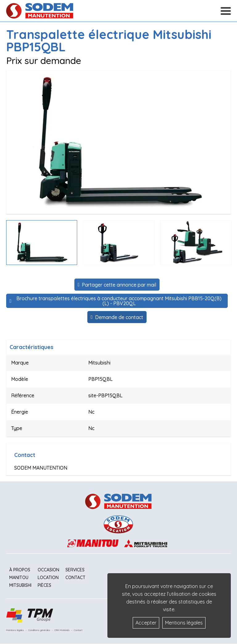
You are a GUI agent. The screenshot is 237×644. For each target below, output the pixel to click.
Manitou (19, 578)
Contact (75, 578)
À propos (20, 570)
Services (75, 570)
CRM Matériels (62, 630)
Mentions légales (15, 630)
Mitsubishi (20, 585)
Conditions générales (39, 630)
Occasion (48, 570)
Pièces (44, 585)
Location (48, 578)
